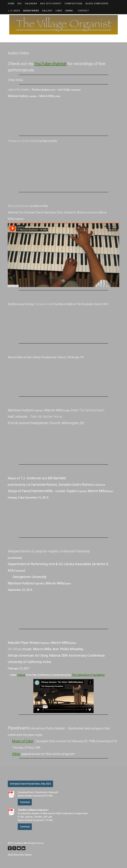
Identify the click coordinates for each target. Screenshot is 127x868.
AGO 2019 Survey (51, 4)
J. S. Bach (14, 11)
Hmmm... (70, 11)
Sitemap (28, 855)
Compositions (74, 4)
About (10, 855)
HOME (11, 4)
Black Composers (97, 4)
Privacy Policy (19, 855)
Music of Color (23, 741)
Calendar (31, 4)
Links (59, 11)
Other (16, 754)
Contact (84, 11)
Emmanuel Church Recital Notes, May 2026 (30, 784)
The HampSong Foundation (88, 675)
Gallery (47, 11)
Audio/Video (31, 11)
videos (21, 675)
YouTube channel (50, 64)
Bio (20, 4)
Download (25, 802)
